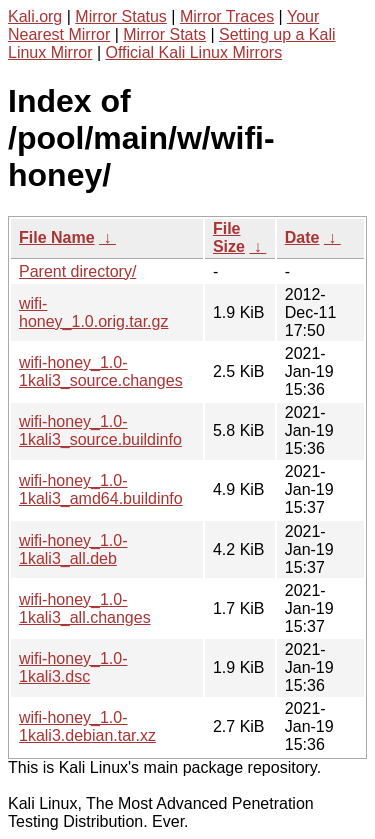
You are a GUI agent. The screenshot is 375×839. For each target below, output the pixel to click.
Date (302, 237)
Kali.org (35, 16)
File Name (57, 237)
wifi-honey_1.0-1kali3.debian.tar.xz (87, 726)
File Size (229, 237)
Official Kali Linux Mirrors (194, 52)
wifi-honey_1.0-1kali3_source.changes (101, 371)
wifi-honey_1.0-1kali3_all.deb (73, 549)
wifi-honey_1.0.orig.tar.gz (93, 312)
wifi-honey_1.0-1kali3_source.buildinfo (100, 430)
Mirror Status (121, 16)
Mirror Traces (227, 16)
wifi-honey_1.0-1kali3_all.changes (85, 608)
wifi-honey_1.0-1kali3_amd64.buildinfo (101, 489)
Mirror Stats (164, 34)
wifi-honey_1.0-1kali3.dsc (73, 667)
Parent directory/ (77, 271)
